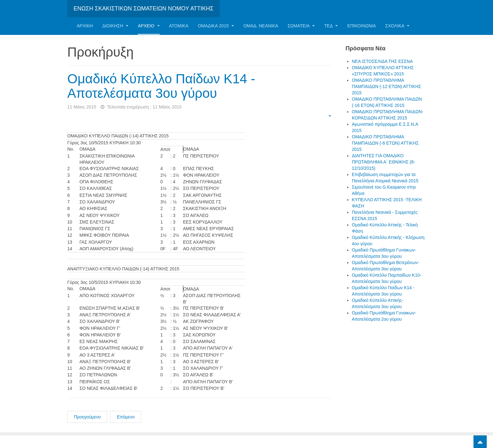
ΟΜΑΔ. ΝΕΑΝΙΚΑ (261, 26)
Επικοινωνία (361, 26)
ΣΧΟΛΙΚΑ (397, 26)
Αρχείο (149, 26)
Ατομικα (179, 26)
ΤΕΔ (331, 26)
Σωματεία (301, 26)
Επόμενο (126, 417)
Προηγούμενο (87, 417)
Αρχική (85, 26)
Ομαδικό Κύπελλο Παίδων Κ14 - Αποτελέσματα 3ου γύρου (161, 86)
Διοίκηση (115, 26)
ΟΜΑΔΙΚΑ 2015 (216, 26)
